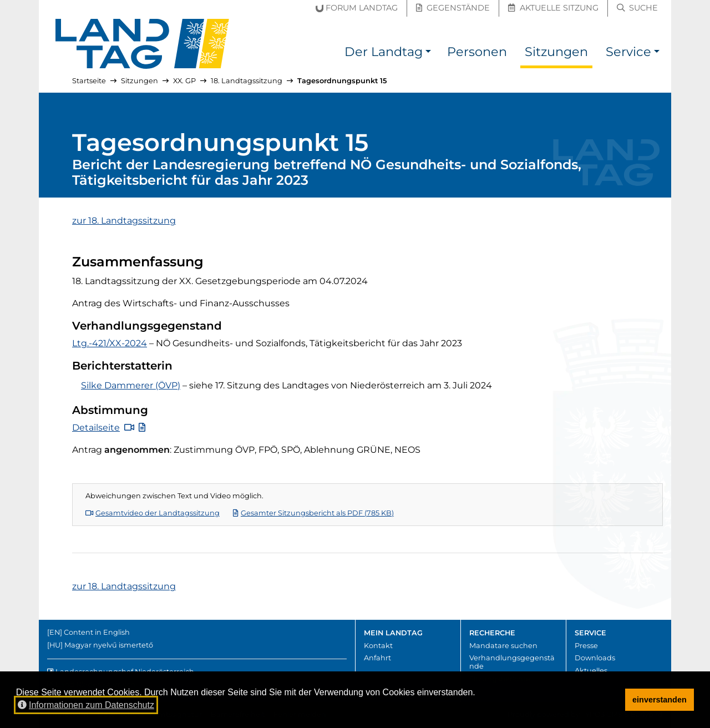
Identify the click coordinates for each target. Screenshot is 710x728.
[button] (428, 54)
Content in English (97, 632)
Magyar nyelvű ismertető (109, 645)
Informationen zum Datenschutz (86, 705)
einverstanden (660, 700)
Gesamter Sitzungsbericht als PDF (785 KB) (313, 513)
